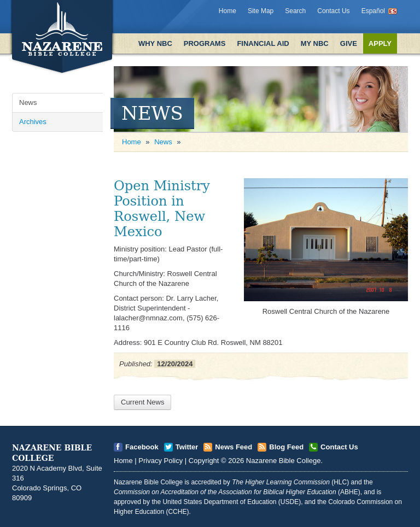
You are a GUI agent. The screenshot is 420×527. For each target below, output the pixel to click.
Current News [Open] (142, 402)
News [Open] (28, 103)
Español (373, 11)
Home (227, 11)
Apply (380, 43)
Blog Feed (286, 447)
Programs (205, 43)
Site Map (261, 11)
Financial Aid (263, 43)
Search (295, 11)
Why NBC (155, 43)
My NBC (315, 43)
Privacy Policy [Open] (161, 461)
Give (349, 43)
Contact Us (333, 11)
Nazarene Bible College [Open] (284, 461)
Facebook (142, 447)
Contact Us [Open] (339, 447)
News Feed (234, 447)
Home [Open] (132, 142)
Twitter (187, 447)
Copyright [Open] (204, 461)
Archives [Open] (33, 122)
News (163, 142)
